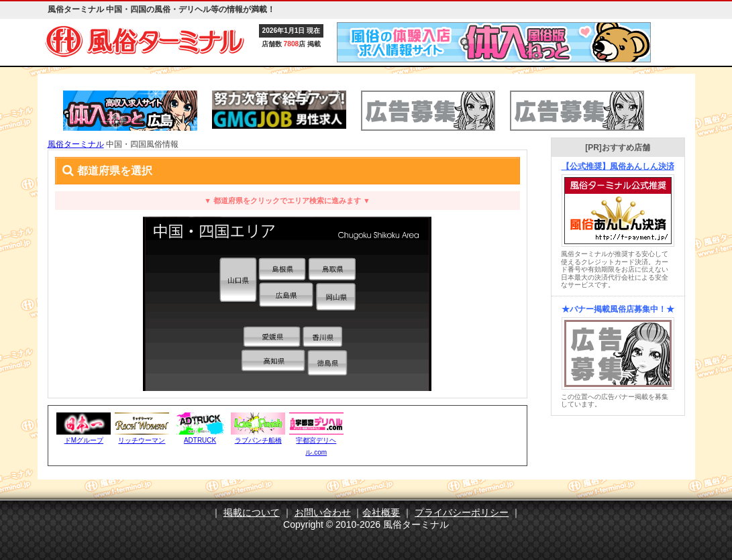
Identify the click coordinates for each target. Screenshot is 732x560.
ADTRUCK (200, 440)
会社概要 (381, 512)
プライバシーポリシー (462, 512)
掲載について (252, 512)
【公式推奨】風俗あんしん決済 (618, 166)
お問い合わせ (323, 512)
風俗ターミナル (76, 144)
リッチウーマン (142, 440)
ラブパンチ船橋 (258, 440)
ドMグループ (84, 440)
